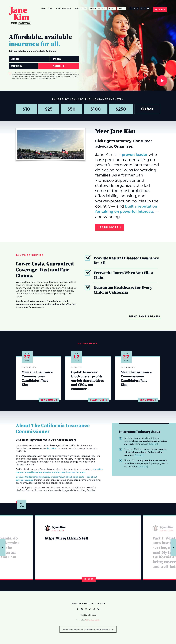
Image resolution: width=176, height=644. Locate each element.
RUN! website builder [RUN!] (92, 620)
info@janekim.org (49, 78)
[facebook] (131, 9)
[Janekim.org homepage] (20, 16)
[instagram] (134, 9)
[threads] (145, 9)
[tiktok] (141, 9)
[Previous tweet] (3, 547)
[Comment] (89, 579)
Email (9, 56)
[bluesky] (148, 9)
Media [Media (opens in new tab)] (122, 9)
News (112, 9)
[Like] (85, 579)
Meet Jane (47, 9)
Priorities (80, 9)
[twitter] (138, 9)
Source (153, 444)
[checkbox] (10, 73)
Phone (50, 56)
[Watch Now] (162, 81)
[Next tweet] (173, 547)
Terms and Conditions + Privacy (88, 604)
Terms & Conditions (22, 78)
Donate (160, 10)
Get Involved (64, 9)
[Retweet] (92, 579)
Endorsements (98, 9)
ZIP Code (9, 63)
